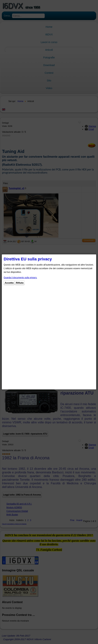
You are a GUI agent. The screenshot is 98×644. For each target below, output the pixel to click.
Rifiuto (20, 283)
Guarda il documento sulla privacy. (20, 278)
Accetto (9, 283)
